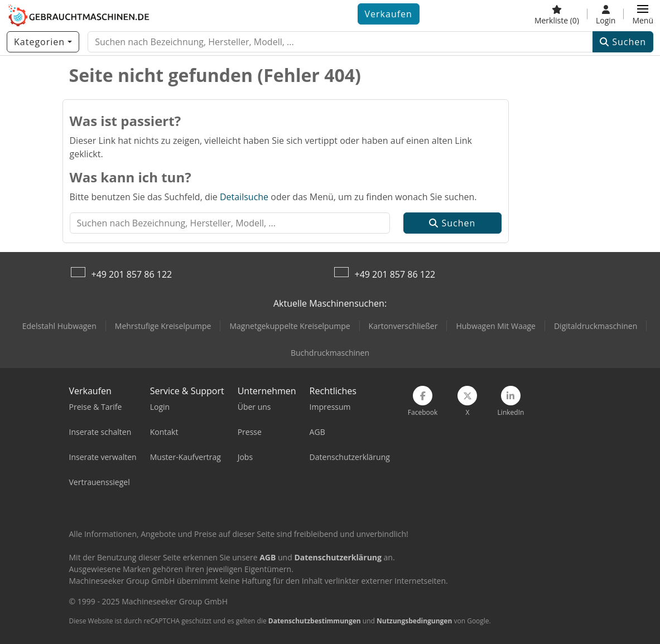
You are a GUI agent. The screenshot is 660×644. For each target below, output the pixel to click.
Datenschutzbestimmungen (315, 621)
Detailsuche (244, 197)
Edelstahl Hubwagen (59, 326)
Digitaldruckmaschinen (596, 326)
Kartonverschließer (403, 326)
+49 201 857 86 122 (132, 274)
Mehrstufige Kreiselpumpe (163, 326)
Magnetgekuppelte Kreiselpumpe (290, 326)
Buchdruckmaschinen (330, 353)
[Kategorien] (43, 42)
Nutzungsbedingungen (414, 621)
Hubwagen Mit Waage (496, 326)
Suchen (623, 42)
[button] (643, 14)
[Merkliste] (557, 14)
